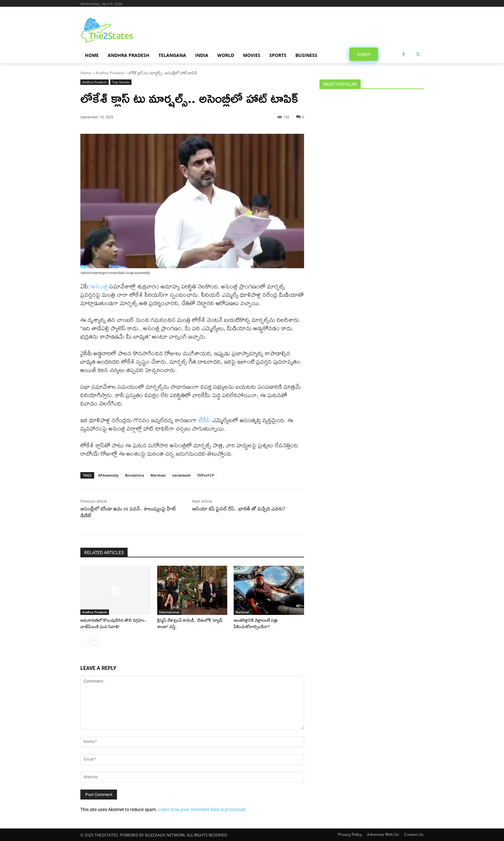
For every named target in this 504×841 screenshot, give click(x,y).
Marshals (158, 475)
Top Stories (121, 82)
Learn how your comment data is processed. (202, 809)
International (169, 612)
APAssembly (108, 475)
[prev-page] (84, 641)
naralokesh (181, 475)
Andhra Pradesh (110, 73)
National (242, 612)
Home (86, 73)
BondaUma (135, 475)
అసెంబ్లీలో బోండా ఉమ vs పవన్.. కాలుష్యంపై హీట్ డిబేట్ (128, 512)
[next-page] (95, 641)
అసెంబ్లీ (99, 286)
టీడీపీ (204, 420)
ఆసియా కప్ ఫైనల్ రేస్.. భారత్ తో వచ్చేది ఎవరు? (239, 509)
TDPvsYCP (206, 475)
